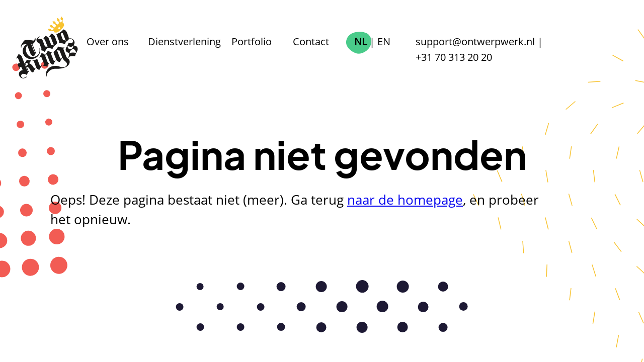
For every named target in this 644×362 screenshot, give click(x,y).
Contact (311, 41)
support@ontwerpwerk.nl (475, 41)
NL (360, 41)
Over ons (108, 41)
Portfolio (252, 41)
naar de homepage (405, 200)
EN (384, 41)
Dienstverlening (184, 41)
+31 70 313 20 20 (454, 57)
